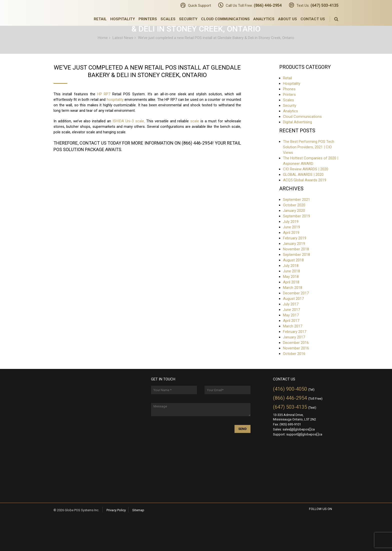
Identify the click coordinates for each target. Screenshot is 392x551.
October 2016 (294, 354)
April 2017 (291, 321)
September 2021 (296, 200)
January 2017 (294, 337)
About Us (287, 19)
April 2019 (291, 233)
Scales (168, 19)
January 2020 (294, 211)
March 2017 (293, 326)
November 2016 (296, 348)
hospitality (115, 100)
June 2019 (291, 227)
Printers (148, 19)
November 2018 (296, 249)
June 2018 (291, 271)
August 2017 (293, 299)
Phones (289, 89)
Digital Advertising (297, 122)
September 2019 (296, 216)
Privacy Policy (116, 510)
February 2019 (295, 238)
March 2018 (293, 288)
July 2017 (291, 304)
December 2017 (296, 293)
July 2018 (291, 266)
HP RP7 (104, 94)
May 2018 (291, 277)
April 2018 (291, 282)
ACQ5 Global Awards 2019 (305, 180)
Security (188, 19)
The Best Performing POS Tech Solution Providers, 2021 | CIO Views (309, 147)
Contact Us (313, 19)
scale (195, 121)
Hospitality (123, 19)
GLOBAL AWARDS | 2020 (303, 175)
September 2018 (296, 255)
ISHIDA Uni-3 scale (128, 121)
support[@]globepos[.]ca (304, 434)
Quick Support (199, 6)
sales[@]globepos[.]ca (299, 429)
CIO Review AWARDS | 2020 (306, 169)
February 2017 (295, 332)
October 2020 (294, 205)
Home (103, 38)
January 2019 (294, 244)
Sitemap (138, 510)
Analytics (264, 19)
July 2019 (291, 222)
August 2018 (293, 260)
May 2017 (291, 315)
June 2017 (291, 310)
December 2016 (296, 343)
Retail (100, 19)
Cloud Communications (225, 19)
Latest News (123, 38)
